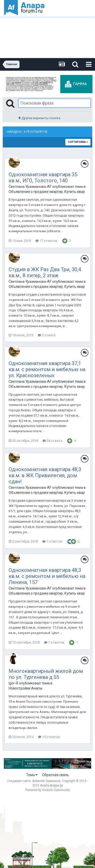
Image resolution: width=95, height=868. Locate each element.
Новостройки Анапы (25, 688)
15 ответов (49, 737)
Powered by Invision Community (48, 790)
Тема (32, 775)
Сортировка (78, 142)
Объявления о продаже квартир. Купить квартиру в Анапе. (47, 192)
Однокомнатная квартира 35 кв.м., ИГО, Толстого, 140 (43, 177)
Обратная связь (55, 775)
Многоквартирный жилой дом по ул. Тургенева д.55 (46, 674)
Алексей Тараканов (46, 781)
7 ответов (52, 541)
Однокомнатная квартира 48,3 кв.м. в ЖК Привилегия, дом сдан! (45, 475)
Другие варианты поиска (39, 118)
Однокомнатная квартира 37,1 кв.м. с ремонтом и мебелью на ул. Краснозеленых (47, 369)
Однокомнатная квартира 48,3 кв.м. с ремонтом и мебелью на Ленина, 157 (47, 576)
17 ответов (46, 241)
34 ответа (52, 441)
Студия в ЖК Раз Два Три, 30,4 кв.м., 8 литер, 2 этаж (45, 272)
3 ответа (47, 335)
